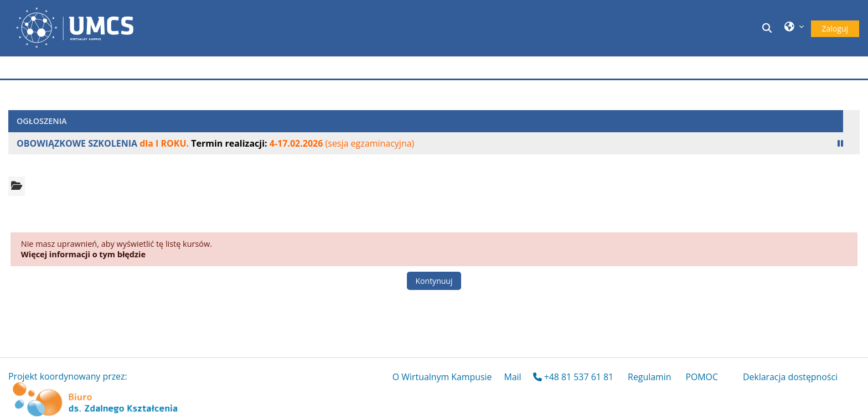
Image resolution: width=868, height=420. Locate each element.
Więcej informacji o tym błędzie (83, 254)
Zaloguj (835, 28)
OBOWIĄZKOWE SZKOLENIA (77, 143)
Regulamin (649, 377)
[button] (768, 28)
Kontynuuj (434, 281)
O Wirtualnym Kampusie (442, 377)
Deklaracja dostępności (790, 377)
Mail (512, 377)
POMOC (702, 377)
